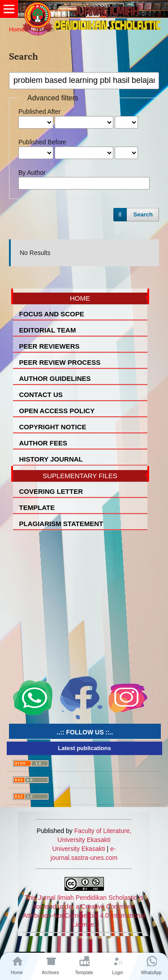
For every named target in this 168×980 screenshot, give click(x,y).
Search (143, 214)
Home (17, 29)
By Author (32, 173)
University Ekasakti (78, 849)
